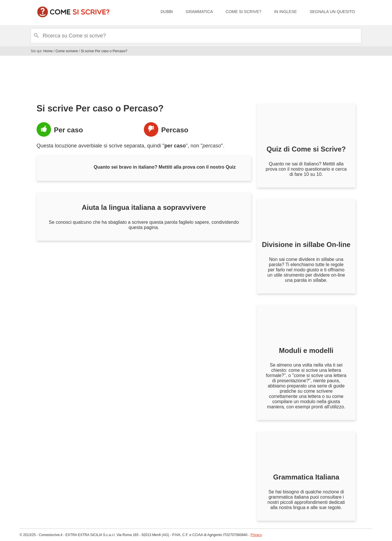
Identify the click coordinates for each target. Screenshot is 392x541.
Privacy (256, 535)
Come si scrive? (243, 12)
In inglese (285, 12)
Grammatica (199, 12)
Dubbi (167, 12)
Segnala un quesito (332, 12)
